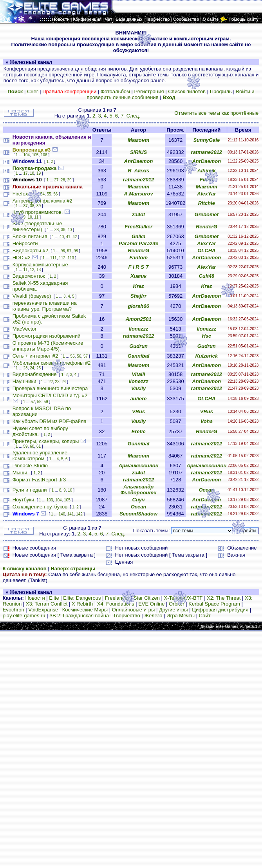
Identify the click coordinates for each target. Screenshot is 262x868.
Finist (207, 180)
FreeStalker (138, 227)
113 (71, 258)
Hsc (206, 336)
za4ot (138, 214)
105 (35, 155)
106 (44, 155)
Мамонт (138, 140)
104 (27, 155)
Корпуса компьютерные (40, 265)
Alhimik (207, 171)
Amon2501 (139, 319)
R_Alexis (138, 171)
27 (56, 180)
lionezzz (139, 329)
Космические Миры (85, 610)
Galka (138, 236)
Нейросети (25, 243)
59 (46, 402)
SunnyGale (206, 140)
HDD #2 (22, 258)
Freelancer (117, 598)
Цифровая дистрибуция (220, 610)
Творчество (127, 616)
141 (71, 514)
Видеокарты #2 (31, 250)
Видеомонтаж (29, 276)
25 (39, 368)
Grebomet (207, 214)
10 (30, 217)
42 (75, 237)
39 (39, 206)
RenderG (207, 227)
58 (39, 402)
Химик (138, 276)
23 (26, 368)
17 (26, 173)
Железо (153, 616)
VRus (138, 411)
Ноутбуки (23, 500)
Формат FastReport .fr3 (39, 480)
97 (69, 251)
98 (76, 251)
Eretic (139, 431)
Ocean (206, 490)
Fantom (138, 258)
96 (63, 251)
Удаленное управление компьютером (40, 456)
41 (68, 237)
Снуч (139, 500)
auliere (139, 399)
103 (50, 500)
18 (32, 173)
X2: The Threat (224, 598)
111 (53, 258)
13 (39, 270)
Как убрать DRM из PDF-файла (50, 421)
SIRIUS (138, 152)
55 (49, 194)
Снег (33, 91)
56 (55, 194)
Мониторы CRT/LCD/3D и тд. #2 (50, 395)
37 (26, 206)
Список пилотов (187, 91)
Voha (207, 421)
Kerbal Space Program (214, 604)
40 (70, 230)
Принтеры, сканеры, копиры (46, 441)
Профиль (221, 91)
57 (86, 356)
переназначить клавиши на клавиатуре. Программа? (45, 306)
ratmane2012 (207, 152)
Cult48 (206, 276)
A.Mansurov (138, 194)
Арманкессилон (139, 466)
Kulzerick (206, 356)
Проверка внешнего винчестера (50, 388)
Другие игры (173, 610)
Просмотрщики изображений (47, 336)
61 (39, 446)
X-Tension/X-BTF (183, 598)
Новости (35, 598)
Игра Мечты (181, 616)
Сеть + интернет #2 (35, 356)
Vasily (138, 388)
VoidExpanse (43, 610)
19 (39, 173)
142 (79, 514)
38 (32, 206)
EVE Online (151, 604)
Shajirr (138, 296)
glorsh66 (139, 306)
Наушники (24, 381)
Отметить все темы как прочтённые (216, 113)
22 (51, 382)
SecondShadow (138, 514)
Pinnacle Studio (30, 466)
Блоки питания (30, 236)
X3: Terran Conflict (47, 604)
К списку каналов (25, 569)
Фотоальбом (115, 91)
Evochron (14, 610)
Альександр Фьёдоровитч (139, 490)
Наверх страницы (73, 569)
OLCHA (206, 250)
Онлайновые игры (133, 610)
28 (63, 180)
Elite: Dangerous (82, 598)
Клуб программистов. (38, 212)
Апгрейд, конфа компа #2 (42, 201)
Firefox (20, 194)
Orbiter (177, 604)
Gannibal (139, 356)
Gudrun (138, 346)
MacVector (24, 329)
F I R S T (139, 267)
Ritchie (207, 203)
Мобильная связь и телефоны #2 (52, 363)
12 (32, 270)
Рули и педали (30, 490)
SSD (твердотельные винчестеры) (37, 226)
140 (62, 514)
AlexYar (206, 194)
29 (70, 180)
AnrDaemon (139, 161)
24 (32, 368)
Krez (139, 286)
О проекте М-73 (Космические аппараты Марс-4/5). (48, 346)
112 (62, 258)
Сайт (205, 616)
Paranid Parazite (138, 243)
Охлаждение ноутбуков (40, 507)
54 (42, 194)
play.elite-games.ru (24, 616)
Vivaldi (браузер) (32, 296)
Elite (54, 598)
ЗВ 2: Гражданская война (79, 616)
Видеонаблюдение (35, 374)
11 (36, 217)
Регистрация (149, 91)
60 (32, 446)
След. (133, 116)
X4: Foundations (116, 604)
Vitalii (139, 374)
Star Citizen (147, 598)
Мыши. (21, 473)
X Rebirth (82, 604)
